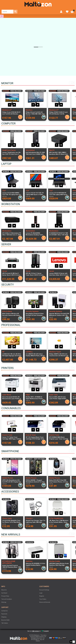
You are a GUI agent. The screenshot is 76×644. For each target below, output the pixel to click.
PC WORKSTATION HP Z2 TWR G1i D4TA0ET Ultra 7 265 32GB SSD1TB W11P (59, 234)
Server (5, 271)
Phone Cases (7, 518)
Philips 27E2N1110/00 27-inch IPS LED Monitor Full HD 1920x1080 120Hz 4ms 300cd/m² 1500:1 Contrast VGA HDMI (59, 113)
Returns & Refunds (45, 602)
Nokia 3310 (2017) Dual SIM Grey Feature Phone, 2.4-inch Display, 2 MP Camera (58, 481)
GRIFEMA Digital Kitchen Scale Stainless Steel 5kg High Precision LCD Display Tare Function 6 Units (59, 564)
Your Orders (43, 599)
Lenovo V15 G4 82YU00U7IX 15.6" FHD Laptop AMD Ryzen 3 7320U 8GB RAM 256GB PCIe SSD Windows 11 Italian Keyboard (59, 194)
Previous (70, 83)
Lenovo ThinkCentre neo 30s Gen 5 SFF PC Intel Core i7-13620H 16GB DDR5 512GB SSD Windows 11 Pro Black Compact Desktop (12, 153)
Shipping (4, 617)
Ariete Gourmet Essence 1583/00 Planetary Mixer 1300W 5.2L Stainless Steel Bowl (12, 566)
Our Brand (4, 593)
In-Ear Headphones (56, 518)
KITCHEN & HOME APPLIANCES (9, 562)
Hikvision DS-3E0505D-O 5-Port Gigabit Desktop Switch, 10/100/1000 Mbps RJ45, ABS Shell (35, 564)
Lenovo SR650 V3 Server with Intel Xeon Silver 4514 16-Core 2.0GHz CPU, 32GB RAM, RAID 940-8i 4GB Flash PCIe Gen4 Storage (59, 274)
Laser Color (53, 395)
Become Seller (6, 620)
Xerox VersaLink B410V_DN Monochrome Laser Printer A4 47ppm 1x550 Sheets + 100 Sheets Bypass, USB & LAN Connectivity (12, 398)
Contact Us (4, 611)
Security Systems (32, 311)
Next (73, 83)
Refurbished (30, 150)
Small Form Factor (9, 150)
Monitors (29, 110)
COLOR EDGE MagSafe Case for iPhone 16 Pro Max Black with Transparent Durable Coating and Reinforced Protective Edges (11, 521)
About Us (4, 590)
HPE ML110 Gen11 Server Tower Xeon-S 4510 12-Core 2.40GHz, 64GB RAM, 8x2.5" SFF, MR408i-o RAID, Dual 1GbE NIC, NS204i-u (36, 274)
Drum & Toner (7, 435)
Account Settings (44, 590)
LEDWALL (29, 352)
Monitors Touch (55, 352)
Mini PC (52, 150)
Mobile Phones (8, 478)
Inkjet (28, 395)
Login (41, 593)
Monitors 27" (7, 110)
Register (42, 596)
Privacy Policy (5, 596)
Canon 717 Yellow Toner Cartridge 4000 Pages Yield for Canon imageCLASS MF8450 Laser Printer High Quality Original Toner (12, 438)
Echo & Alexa (7, 311)
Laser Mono (7, 395)
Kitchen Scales (55, 561)
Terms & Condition (7, 599)
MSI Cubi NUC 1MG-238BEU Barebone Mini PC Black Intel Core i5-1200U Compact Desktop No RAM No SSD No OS (59, 153)
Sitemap (4, 602)
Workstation (7, 231)
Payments (4, 614)
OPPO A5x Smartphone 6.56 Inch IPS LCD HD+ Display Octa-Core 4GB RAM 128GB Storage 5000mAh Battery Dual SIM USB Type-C (12, 481)
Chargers (29, 518)
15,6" (4, 191)
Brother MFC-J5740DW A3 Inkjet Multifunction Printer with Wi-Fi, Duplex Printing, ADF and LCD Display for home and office (36, 398)
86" (3, 352)
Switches (29, 561)
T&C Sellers (5, 623)
